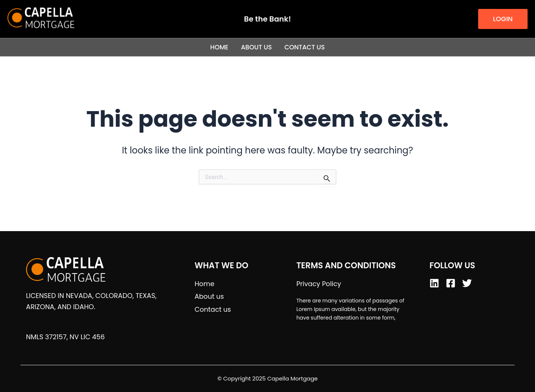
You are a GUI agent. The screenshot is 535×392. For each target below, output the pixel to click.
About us (256, 47)
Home (219, 47)
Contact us (305, 47)
